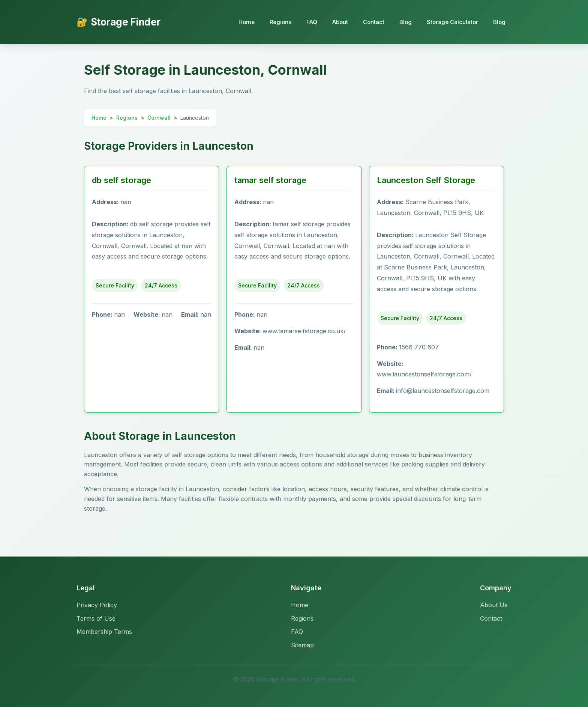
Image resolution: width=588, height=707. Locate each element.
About (340, 22)
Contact (374, 22)
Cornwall (159, 118)
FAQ (312, 22)
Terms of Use (96, 618)
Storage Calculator (452, 22)
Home (247, 22)
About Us (494, 605)
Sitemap (302, 645)
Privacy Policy (97, 605)
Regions (280, 22)
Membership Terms (104, 632)
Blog (406, 22)
